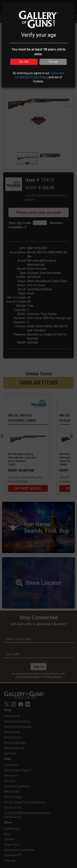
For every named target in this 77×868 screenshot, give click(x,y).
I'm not (53, 62)
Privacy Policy (38, 77)
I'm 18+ (24, 62)
